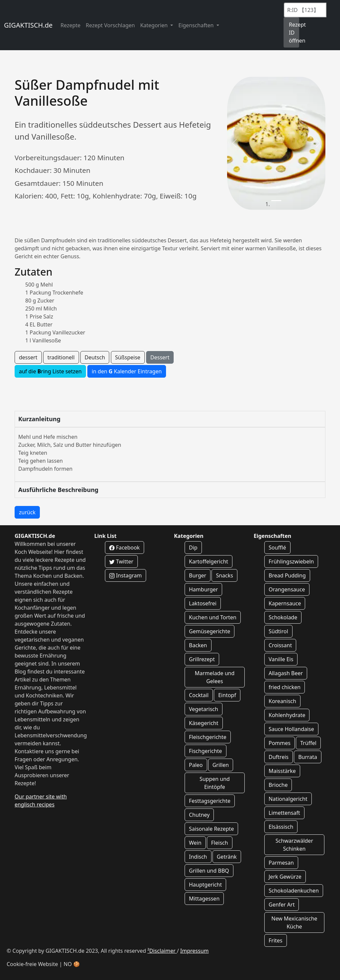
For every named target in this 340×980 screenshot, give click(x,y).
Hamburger (203, 589)
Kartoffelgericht (209, 561)
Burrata (308, 757)
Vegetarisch (204, 709)
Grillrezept (202, 659)
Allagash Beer (286, 673)
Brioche (278, 785)
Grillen (221, 765)
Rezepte (70, 25)
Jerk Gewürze (285, 877)
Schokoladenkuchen (294, 891)
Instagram (126, 575)
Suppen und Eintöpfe (215, 783)
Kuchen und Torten (213, 617)
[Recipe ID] (305, 10)
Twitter (121, 561)
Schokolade (283, 617)
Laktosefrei (203, 603)
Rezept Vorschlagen (110, 25)
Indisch (198, 857)
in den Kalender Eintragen (127, 371)
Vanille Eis (281, 659)
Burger (198, 575)
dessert (28, 357)
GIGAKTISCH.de (28, 25)
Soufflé (277, 548)
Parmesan (281, 863)
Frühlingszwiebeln (291, 561)
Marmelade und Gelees (214, 677)
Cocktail (199, 695)
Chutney (199, 815)
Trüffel (308, 743)
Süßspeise (128, 357)
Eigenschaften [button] (197, 25)
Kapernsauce (285, 603)
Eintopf (227, 695)
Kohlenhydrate (287, 715)
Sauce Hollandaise (291, 729)
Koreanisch (282, 701)
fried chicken (285, 687)
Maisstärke (282, 771)
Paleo (196, 765)
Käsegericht (204, 723)
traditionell (61, 357)
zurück (27, 512)
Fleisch (220, 843)
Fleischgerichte (208, 737)
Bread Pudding (287, 575)
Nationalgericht (288, 799)
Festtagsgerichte (210, 801)
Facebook (125, 548)
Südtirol (278, 631)
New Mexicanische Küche (294, 922)
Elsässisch (281, 827)
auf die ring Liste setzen (50, 371)
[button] (234, 143)
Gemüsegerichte (210, 631)
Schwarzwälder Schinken (294, 845)
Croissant (280, 645)
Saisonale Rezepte (211, 829)
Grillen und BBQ (209, 871)
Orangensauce (287, 589)
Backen (198, 645)
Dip (193, 548)
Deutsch (95, 357)
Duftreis (279, 757)
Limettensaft (284, 813)
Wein (195, 843)
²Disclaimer (162, 951)
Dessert (160, 357)
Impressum (195, 951)
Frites (276, 940)
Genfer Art (282, 905)
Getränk (227, 857)
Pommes (280, 743)
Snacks (224, 575)
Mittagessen (204, 899)
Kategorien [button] (155, 25)
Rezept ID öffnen (294, 33)
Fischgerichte (206, 751)
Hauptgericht (205, 885)
